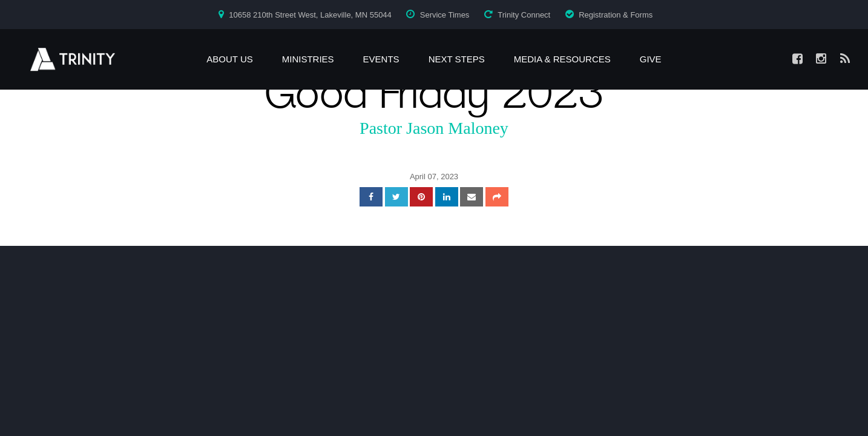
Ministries (308, 59)
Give (651, 59)
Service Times (445, 15)
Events (381, 59)
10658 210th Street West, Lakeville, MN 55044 (310, 15)
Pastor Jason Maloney (434, 128)
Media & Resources (562, 59)
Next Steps (457, 59)
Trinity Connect (524, 15)
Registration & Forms (616, 15)
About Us (229, 59)
